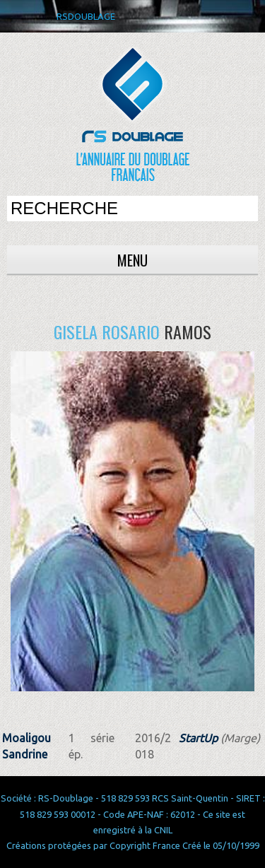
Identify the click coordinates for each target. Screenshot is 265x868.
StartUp (198, 738)
